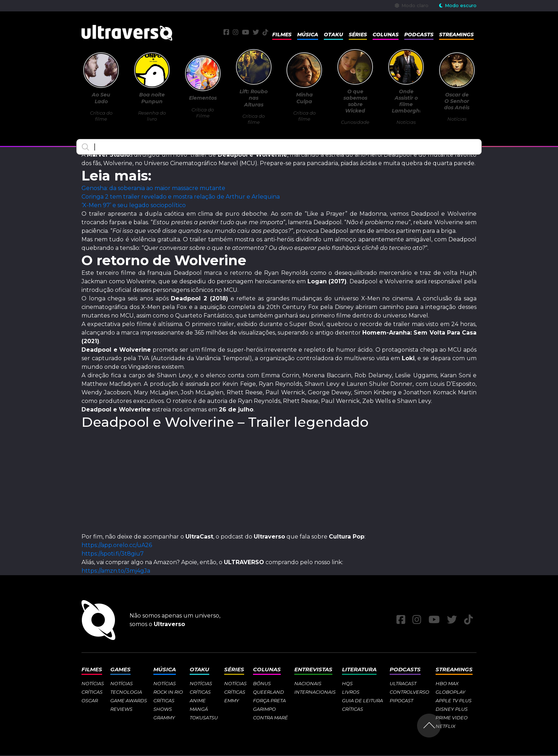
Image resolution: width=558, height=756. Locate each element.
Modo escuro (458, 5)
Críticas (92, 693)
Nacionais (308, 684)
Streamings (456, 35)
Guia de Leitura (362, 701)
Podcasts (419, 35)
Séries (358, 35)
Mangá (199, 710)
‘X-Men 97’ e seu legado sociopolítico (134, 206)
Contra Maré (270, 718)
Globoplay (451, 693)
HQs (347, 684)
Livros (351, 693)
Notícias (93, 684)
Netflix (446, 727)
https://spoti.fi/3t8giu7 (113, 554)
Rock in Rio (168, 693)
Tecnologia (126, 693)
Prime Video (452, 718)
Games (120, 670)
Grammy (164, 718)
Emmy (232, 701)
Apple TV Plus (454, 701)
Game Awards (129, 701)
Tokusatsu (204, 718)
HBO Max (447, 684)
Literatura (359, 670)
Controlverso (409, 693)
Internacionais (315, 693)
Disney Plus (452, 710)
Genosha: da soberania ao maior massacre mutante (153, 189)
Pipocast (401, 701)
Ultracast (403, 684)
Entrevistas (313, 670)
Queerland (269, 693)
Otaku (333, 35)
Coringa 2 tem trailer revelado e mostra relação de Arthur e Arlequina (181, 197)
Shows (163, 710)
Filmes (282, 35)
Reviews (121, 710)
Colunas (386, 35)
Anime (198, 701)
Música (308, 35)
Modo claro (412, 5)
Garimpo (264, 710)
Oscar (90, 701)
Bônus (262, 684)
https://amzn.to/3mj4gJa (116, 571)
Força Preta (269, 701)
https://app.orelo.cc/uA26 (117, 546)
